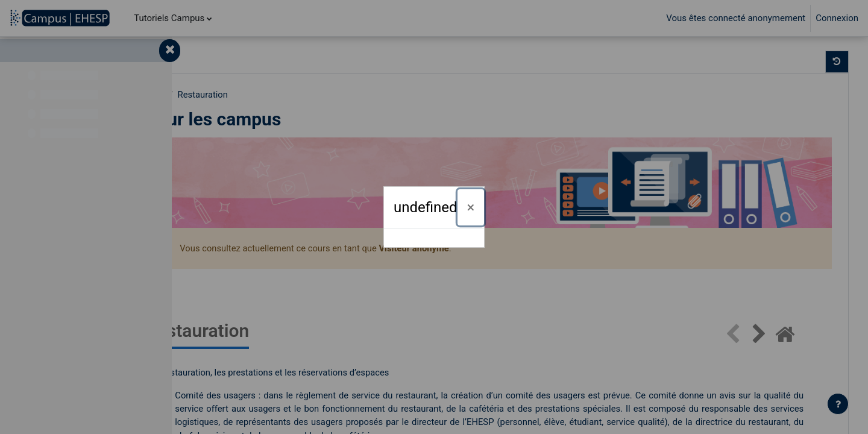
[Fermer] (471, 207)
